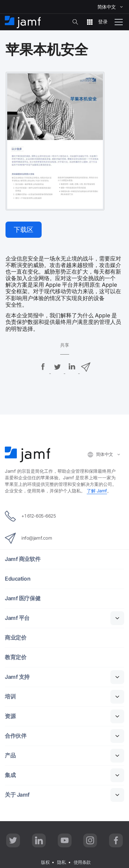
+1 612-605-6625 (30, 516)
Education (18, 579)
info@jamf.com (28, 538)
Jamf (97, 491)
